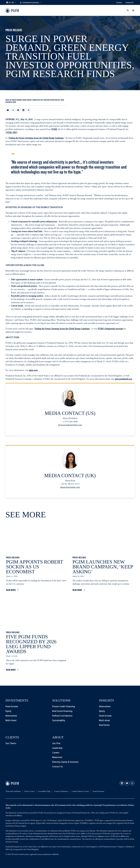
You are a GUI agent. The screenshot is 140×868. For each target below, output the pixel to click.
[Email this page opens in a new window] (8, 110)
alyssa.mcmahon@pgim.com (70, 425)
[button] (11, 2)
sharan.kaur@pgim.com (70, 487)
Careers (119, 2)
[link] (122, 783)
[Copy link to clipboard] (13, 110)
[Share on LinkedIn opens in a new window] (23, 110)
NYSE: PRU (11, 133)
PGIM (54, 129)
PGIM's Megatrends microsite (110, 329)
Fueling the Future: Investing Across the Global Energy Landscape (36, 138)
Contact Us (129, 2)
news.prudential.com (123, 379)
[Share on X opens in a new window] (29, 110)
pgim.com (33, 370)
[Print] (18, 110)
